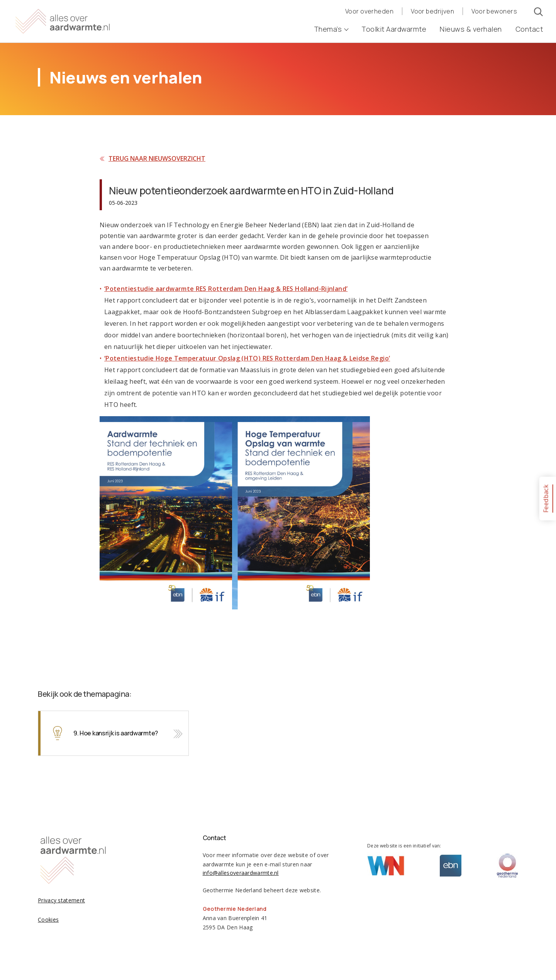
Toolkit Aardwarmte (394, 29)
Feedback (546, 498)
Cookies (48, 920)
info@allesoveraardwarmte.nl (241, 873)
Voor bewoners (494, 11)
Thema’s (331, 29)
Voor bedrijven (432, 11)
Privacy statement (61, 900)
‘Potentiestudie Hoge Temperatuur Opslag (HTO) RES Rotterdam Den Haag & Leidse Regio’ (247, 358)
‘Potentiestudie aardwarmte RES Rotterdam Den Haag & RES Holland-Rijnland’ (226, 289)
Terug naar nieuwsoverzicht (157, 158)
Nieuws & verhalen (471, 29)
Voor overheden (369, 11)
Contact (529, 29)
